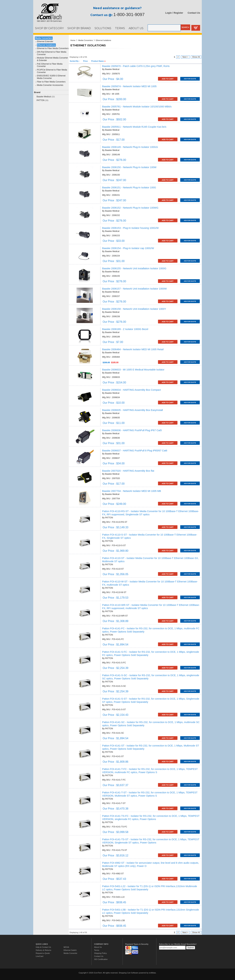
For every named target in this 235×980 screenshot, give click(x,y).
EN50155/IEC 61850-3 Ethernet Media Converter (51, 77)
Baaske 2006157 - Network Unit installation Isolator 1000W (134, 289)
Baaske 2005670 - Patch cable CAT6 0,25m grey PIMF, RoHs (136, 66)
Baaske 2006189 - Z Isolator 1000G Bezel (125, 329)
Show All (196, 57)
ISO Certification (101, 959)
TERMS (120, 28)
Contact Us (194, 13)
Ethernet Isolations (46, 45)
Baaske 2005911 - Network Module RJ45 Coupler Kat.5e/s (134, 127)
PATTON (41, 100)
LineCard (40, 956)
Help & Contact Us (43, 947)
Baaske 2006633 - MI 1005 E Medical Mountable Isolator (133, 370)
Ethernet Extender (45, 41)
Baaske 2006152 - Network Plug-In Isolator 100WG (130, 208)
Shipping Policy (100, 953)
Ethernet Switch (70, 950)
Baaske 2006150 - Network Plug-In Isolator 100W (129, 167)
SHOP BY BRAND (79, 28)
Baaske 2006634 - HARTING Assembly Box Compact (131, 390)
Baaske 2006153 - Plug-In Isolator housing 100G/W (130, 228)
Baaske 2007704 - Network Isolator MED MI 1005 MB (132, 491)
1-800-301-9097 (129, 15)
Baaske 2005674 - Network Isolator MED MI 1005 (129, 86)
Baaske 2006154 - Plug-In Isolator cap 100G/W (128, 248)
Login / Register (174, 13)
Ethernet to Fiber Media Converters (53, 48)
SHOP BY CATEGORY (49, 28)
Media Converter (70, 953)
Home (73, 40)
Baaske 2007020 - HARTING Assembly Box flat (128, 471)
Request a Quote (43, 953)
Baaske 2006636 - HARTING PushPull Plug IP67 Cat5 (132, 430)
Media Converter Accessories (50, 85)
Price (85, 61)
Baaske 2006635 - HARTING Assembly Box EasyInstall (133, 410)
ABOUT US (136, 28)
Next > (185, 57)
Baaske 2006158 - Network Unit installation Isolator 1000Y (134, 309)
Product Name (98, 61)
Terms (97, 950)
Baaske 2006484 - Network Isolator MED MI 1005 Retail (133, 349)
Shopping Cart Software (129, 973)
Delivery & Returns (43, 950)
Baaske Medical (44, 97)
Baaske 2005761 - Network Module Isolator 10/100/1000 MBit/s (137, 107)
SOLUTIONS (103, 28)
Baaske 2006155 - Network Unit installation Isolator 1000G (134, 268)
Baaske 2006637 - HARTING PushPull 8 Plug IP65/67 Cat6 (135, 451)
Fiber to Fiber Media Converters (51, 82)
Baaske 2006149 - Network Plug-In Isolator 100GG (130, 147)
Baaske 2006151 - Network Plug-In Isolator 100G (129, 188)
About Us (98, 947)
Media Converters (44, 38)
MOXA (66, 947)
